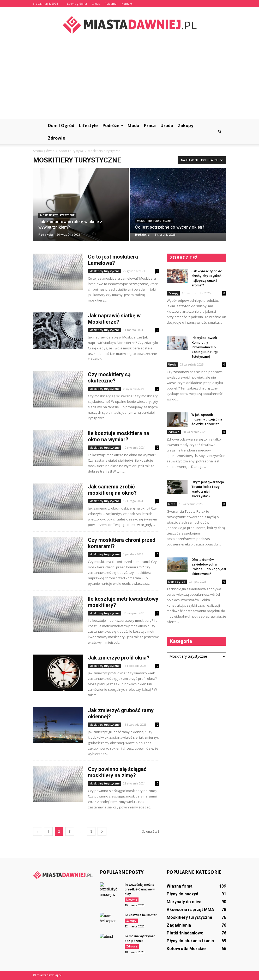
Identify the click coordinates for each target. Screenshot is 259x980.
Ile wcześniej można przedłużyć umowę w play (140, 889)
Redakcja (46, 234)
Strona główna (77, 4)
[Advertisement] (129, 80)
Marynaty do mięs (184, 902)
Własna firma (180, 886)
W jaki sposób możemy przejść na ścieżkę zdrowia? (207, 419)
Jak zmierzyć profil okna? (119, 658)
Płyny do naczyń (182, 894)
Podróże (113, 125)
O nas (96, 4)
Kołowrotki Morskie (186, 949)
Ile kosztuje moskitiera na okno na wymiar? (119, 436)
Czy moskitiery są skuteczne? (109, 378)
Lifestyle (88, 125)
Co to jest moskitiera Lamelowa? (113, 260)
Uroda (167, 125)
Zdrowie (57, 138)
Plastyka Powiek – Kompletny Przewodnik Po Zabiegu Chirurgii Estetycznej (206, 347)
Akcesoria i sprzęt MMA (190, 910)
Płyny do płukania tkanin (190, 941)
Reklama (111, 4)
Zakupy (186, 125)
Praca (150, 125)
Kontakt (127, 4)
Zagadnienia (179, 925)
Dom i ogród (61, 125)
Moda (133, 125)
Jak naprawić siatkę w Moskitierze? (114, 319)
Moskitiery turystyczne (57, 215)
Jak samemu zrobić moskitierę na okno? (112, 490)
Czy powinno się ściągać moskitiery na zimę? (117, 772)
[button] (220, 132)
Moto (172, 504)
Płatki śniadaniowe (185, 933)
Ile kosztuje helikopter (141, 915)
